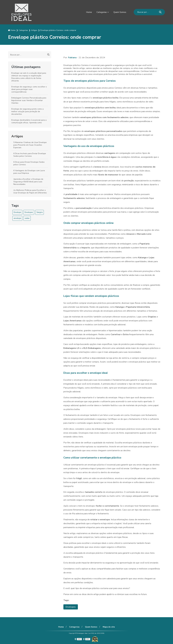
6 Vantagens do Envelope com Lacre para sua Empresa (29, 172)
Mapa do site (109, 627)
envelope (17, 218)
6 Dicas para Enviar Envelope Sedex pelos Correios (29, 163)
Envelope (17, 212)
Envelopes (29, 212)
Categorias (102, 12)
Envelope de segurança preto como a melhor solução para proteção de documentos (27, 112)
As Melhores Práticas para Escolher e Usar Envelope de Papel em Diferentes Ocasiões (30, 193)
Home (89, 12)
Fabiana (72, 58)
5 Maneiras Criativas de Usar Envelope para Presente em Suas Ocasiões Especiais (30, 145)
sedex (27, 218)
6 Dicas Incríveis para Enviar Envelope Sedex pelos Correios (30, 155)
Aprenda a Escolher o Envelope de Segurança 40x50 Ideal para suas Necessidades (28, 182)
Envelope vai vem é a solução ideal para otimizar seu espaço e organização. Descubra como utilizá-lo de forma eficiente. (29, 77)
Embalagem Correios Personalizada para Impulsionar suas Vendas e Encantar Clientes (29, 100)
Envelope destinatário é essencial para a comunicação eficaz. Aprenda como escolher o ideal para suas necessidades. (29, 123)
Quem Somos (120, 12)
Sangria (40, 212)
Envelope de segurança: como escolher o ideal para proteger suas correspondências (29, 89)
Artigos (17, 136)
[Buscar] (160, 12)
